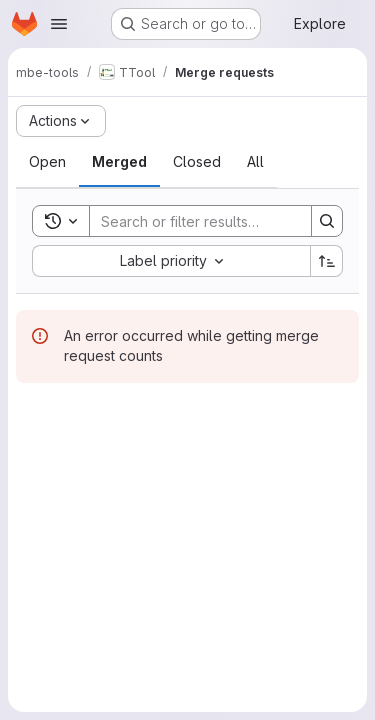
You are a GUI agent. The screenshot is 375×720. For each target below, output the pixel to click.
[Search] (221, 221)
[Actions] (61, 121)
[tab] (47, 162)
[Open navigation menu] (59, 24)
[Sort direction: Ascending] (327, 261)
